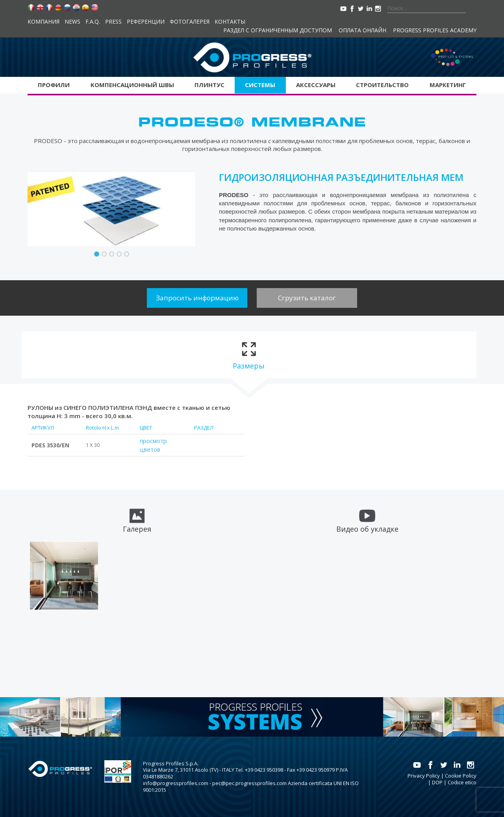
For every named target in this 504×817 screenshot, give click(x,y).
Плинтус (209, 85)
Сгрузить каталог (307, 298)
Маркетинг (448, 85)
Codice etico (462, 782)
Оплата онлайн (362, 30)
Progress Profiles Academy (435, 30)
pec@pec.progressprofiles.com (249, 783)
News (72, 21)
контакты (230, 21)
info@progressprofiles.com (176, 783)
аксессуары (316, 85)
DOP (437, 782)
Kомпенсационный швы (132, 85)
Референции (146, 21)
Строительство (382, 85)
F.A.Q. (93, 21)
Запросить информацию (197, 298)
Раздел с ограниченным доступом (278, 30)
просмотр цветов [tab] (153, 445)
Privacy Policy (424, 776)
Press (113, 21)
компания (44, 21)
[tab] (249, 355)
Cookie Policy (461, 776)
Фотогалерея (190, 21)
